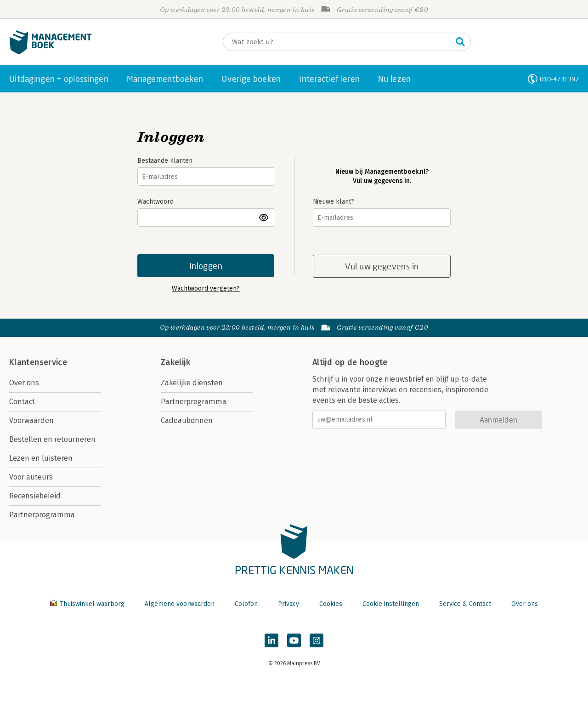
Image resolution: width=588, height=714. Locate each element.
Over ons (24, 383)
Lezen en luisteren (41, 458)
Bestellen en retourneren (52, 439)
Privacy (288, 604)
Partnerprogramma (42, 515)
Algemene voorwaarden (180, 604)
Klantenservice (38, 362)
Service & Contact (465, 604)
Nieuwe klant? (334, 202)
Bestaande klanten (165, 161)
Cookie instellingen (391, 604)
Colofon (246, 604)
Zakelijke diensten (192, 383)
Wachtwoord (155, 202)
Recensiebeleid (35, 496)
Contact (22, 402)
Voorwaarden (31, 420)
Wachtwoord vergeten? (206, 288)
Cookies (331, 604)
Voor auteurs (31, 477)
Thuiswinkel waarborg (88, 604)
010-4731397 (559, 79)
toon (264, 217)
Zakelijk (175, 362)
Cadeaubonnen (187, 420)
